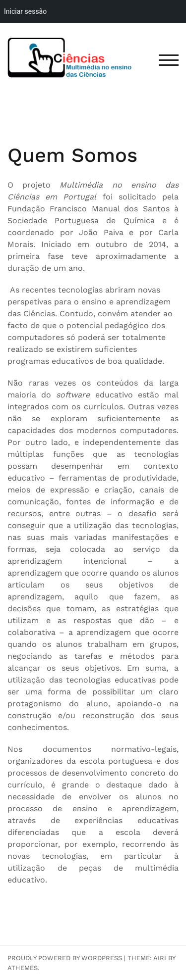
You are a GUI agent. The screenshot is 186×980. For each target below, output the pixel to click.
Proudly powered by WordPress (65, 958)
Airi (160, 958)
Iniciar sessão (25, 11)
